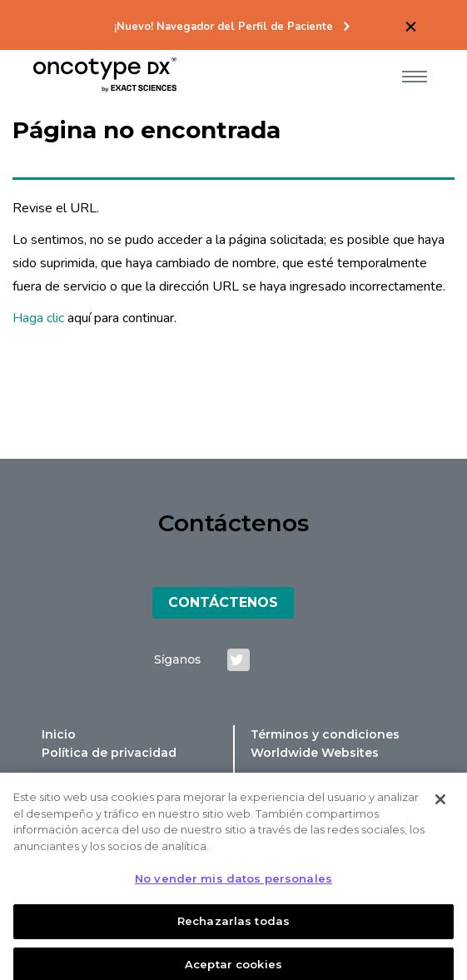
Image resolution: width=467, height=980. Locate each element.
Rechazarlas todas (233, 928)
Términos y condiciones (325, 734)
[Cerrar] (440, 806)
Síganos (177, 659)
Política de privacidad (109, 753)
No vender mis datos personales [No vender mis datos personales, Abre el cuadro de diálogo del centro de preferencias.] (233, 885)
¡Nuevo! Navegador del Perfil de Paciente (224, 27)
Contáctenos (223, 602)
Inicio (59, 734)
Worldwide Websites (315, 753)
